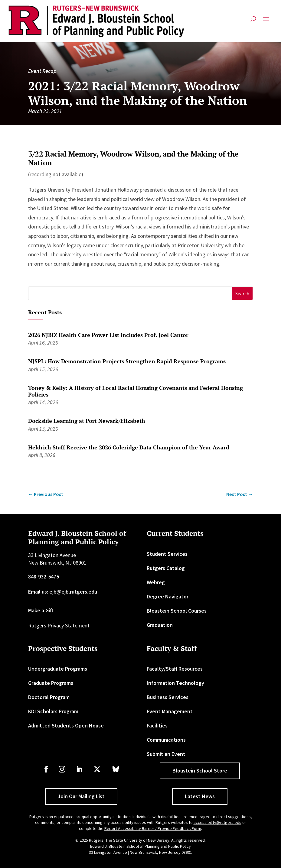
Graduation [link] (160, 625)
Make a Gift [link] (41, 610)
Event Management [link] (170, 711)
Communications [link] (166, 740)
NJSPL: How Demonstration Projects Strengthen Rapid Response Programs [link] (127, 361)
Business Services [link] (168, 697)
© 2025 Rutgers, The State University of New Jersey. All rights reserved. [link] (140, 840)
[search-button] (253, 21)
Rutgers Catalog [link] (166, 568)
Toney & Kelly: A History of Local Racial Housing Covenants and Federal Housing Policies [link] (136, 391)
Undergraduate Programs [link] (58, 669)
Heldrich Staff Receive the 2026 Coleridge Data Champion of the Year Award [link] (129, 447)
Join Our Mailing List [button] (81, 796)
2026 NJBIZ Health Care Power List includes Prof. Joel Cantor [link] (108, 335)
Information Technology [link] (175, 683)
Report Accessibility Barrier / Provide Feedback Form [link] (153, 828)
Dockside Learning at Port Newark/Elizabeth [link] (87, 421)
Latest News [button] (200, 796)
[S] (130, 293)
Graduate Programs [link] (51, 683)
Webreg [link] (156, 582)
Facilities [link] (157, 725)
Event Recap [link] (42, 71)
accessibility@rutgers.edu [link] (217, 822)
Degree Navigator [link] (168, 596)
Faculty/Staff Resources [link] (175, 669)
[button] (266, 21)
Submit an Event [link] (166, 754)
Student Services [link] (167, 554)
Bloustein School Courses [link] (177, 611)
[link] (96, 21)
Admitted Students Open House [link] (66, 725)
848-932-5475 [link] (44, 577)
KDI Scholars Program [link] (53, 711)
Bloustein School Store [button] (200, 771)
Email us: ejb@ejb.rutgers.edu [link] (63, 592)
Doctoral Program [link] (49, 697)
